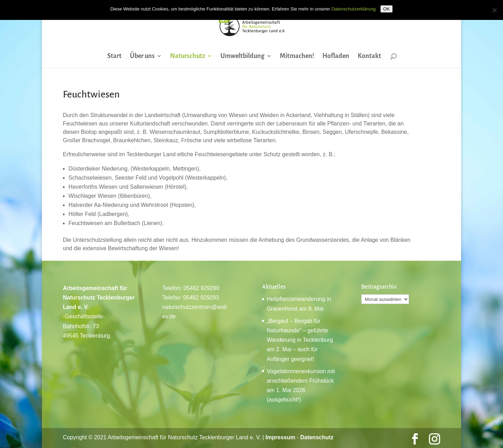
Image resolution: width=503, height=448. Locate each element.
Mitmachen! (297, 56)
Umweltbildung (242, 56)
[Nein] (494, 10)
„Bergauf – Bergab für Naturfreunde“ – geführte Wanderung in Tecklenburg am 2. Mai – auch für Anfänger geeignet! (300, 340)
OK (387, 9)
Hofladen (336, 56)
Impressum (280, 437)
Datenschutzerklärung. (354, 9)
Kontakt (369, 56)
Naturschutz (188, 56)
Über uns (142, 56)
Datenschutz (317, 437)
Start (114, 56)
